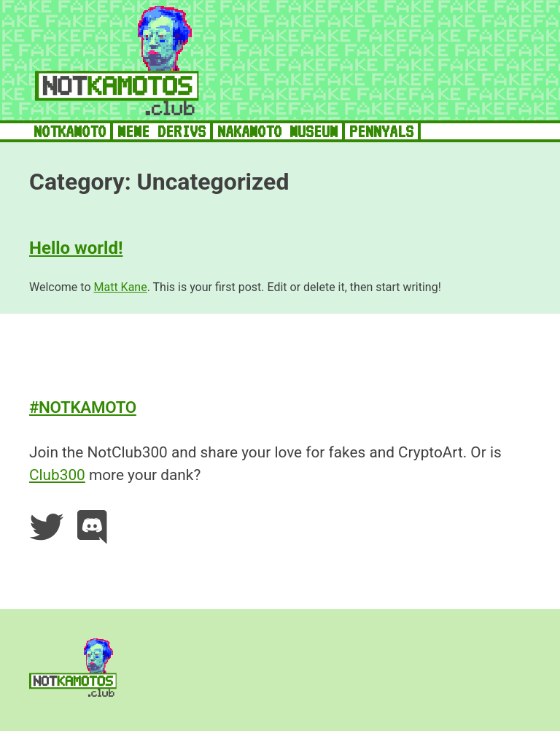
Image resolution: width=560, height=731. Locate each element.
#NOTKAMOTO (83, 407)
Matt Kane (120, 287)
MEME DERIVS (162, 131)
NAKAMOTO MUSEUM (277, 131)
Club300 (57, 475)
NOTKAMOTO (70, 131)
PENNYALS (381, 131)
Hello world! (76, 248)
